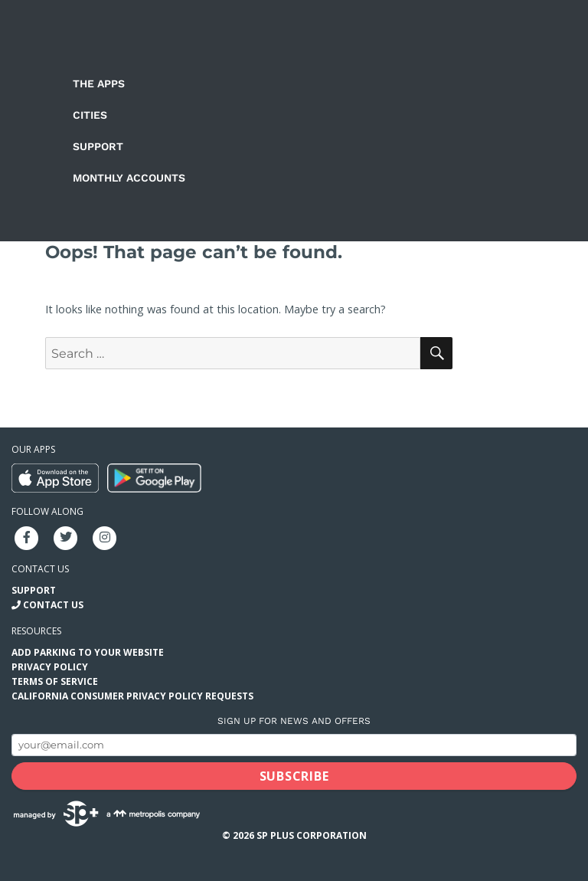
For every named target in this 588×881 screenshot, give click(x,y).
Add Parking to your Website (88, 652)
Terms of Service (55, 681)
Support (98, 146)
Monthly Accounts (129, 178)
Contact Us (53, 605)
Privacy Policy (50, 667)
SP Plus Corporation (312, 835)
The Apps (99, 84)
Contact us (40, 569)
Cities (90, 115)
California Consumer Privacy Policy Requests (132, 696)
